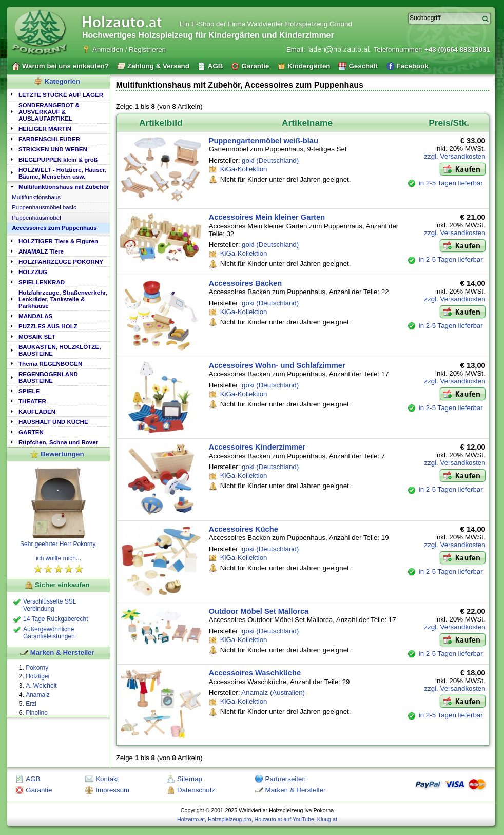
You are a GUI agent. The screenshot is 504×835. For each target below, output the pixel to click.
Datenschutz (196, 790)
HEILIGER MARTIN (45, 129)
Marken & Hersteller (62, 653)
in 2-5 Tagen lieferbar (451, 183)
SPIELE (29, 391)
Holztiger (38, 676)
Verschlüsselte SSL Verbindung (50, 605)
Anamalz (38, 695)
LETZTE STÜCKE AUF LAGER (61, 95)
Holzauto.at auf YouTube (284, 819)
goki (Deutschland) (270, 160)
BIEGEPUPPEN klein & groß (58, 159)
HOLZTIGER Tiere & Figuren (58, 241)
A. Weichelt (41, 686)
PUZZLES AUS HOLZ (48, 326)
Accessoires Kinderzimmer (257, 447)
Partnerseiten (286, 779)
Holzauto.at (191, 819)
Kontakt (107, 779)
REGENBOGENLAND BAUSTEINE (48, 377)
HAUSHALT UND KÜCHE (53, 422)
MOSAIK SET (37, 336)
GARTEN (31, 432)
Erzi (31, 704)
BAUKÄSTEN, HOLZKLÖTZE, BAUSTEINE (60, 350)
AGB (33, 779)
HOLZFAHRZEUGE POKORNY (61, 261)
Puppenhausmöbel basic (44, 207)
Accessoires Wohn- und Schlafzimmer (277, 365)
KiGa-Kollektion (244, 169)
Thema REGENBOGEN (50, 364)
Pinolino (37, 713)
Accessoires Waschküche (255, 673)
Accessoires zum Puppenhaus (54, 228)
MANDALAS (35, 316)
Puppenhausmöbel (36, 218)
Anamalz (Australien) (273, 693)
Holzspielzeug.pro (230, 819)
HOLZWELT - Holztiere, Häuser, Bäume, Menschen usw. (62, 173)
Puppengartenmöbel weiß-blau (264, 141)
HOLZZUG (33, 272)
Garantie (39, 790)
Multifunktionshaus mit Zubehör (64, 187)
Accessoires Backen (246, 283)
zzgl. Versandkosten (454, 156)
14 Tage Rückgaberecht (56, 619)
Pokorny (37, 668)
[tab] (59, 94)
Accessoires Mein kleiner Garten (267, 217)
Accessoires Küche (244, 529)
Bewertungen (62, 454)
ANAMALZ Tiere (41, 251)
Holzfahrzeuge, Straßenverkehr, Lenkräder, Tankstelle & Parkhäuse (63, 299)
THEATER (32, 401)
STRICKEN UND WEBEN (53, 149)
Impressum (112, 790)
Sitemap (190, 779)
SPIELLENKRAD (42, 282)
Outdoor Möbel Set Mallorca (259, 611)
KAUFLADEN (37, 411)
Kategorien (63, 81)
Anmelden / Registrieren (129, 50)
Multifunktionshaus (36, 197)
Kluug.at (327, 819)
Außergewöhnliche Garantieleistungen (49, 633)
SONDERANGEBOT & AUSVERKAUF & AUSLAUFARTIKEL (49, 112)
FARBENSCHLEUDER (49, 139)
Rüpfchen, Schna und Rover (58, 442)
